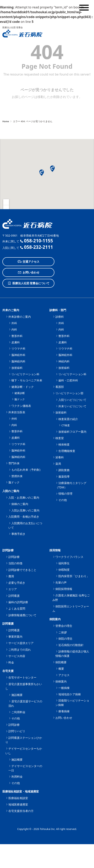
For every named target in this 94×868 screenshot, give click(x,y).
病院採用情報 (64, 589)
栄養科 (60, 457)
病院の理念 (65, 639)
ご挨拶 (63, 632)
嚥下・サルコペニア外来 (27, 380)
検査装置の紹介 (68, 419)
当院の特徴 (15, 563)
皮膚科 (16, 342)
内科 (14, 329)
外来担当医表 (17, 412)
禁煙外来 (17, 476)
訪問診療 (8, 550)
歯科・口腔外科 (68, 380)
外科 (14, 323)
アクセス (64, 675)
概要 (61, 669)
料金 (11, 662)
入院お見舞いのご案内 (25, 510)
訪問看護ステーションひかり (24, 740)
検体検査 (64, 444)
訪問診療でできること (22, 570)
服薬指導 (64, 476)
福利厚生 (64, 563)
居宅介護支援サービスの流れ (25, 703)
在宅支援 (8, 671)
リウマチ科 (18, 348)
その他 (63, 500)
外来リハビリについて (72, 406)
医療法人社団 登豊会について (28, 283)
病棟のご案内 (20, 504)
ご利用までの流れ (20, 650)
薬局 (58, 464)
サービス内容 (17, 656)
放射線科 (17, 368)
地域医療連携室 (18, 804)
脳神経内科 (18, 361)
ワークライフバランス (69, 557)
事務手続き (18, 534)
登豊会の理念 (64, 626)
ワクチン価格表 (21, 406)
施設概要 (17, 695)
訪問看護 (14, 596)
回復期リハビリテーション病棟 (72, 703)
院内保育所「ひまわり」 (74, 576)
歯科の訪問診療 (18, 602)
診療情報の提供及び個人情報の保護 (72, 654)
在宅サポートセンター (22, 677)
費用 (11, 576)
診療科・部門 (58, 310)
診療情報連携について (22, 615)
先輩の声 (61, 582)
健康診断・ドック (23, 387)
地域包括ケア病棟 (70, 694)
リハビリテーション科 (25, 374)
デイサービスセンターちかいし (24, 751)
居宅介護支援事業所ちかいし (24, 686)
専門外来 (14, 463)
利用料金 (17, 777)
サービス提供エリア (21, 643)
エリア (13, 589)
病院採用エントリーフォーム (71, 608)
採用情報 (55, 550)
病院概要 (61, 662)
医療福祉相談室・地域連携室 (21, 791)
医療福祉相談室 (18, 798)
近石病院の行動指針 (71, 645)
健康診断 (20, 393)
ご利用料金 (18, 712)
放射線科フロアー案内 (72, 432)
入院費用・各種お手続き (24, 517)
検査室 (60, 438)
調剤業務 (64, 470)
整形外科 (17, 336)
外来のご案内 (11, 310)
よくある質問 (17, 608)
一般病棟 (64, 688)
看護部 (60, 387)
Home (6, 121)
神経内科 (64, 361)
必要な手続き (17, 583)
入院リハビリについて (72, 400)
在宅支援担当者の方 (21, 811)
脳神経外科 (18, 355)
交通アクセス (28, 262)
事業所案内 (15, 637)
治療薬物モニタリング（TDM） (71, 485)
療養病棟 (64, 711)
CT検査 (66, 425)
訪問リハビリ (17, 731)
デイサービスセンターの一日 (25, 768)
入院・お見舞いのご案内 (24, 498)
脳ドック (20, 399)
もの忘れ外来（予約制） (27, 470)
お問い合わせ (28, 272)
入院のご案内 (11, 491)
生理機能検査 (67, 451)
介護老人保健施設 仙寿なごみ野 (71, 597)
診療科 (60, 317)
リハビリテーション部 (69, 393)
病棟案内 (61, 681)
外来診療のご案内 (20, 317)
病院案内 (55, 619)
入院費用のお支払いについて (25, 525)
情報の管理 (65, 493)
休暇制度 (64, 570)
